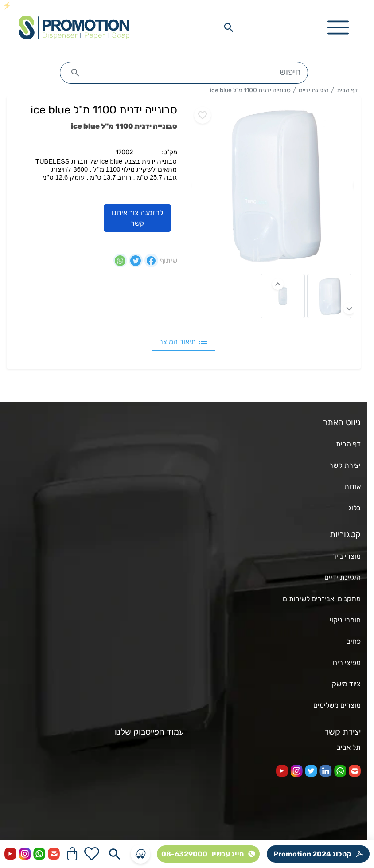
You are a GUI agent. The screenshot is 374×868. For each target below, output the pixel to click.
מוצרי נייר (347, 556)
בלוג (355, 508)
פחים (353, 641)
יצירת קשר (345, 465)
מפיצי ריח (347, 663)
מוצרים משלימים (337, 705)
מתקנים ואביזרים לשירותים (322, 599)
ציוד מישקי (345, 684)
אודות (353, 487)
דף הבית (347, 90)
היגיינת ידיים (314, 90)
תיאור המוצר (184, 342)
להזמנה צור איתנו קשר (137, 218)
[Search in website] (229, 27)
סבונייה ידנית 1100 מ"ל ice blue (250, 90)
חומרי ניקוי (345, 620)
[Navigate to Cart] (72, 854)
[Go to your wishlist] (92, 854)
